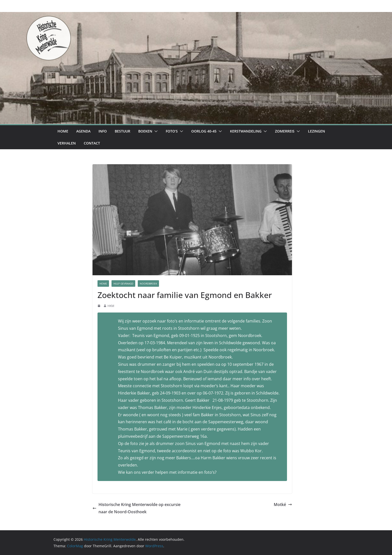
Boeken (145, 131)
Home (63, 131)
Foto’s (172, 131)
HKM (111, 306)
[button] (155, 131)
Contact (92, 143)
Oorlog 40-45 (204, 131)
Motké (283, 504)
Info (103, 131)
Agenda (83, 131)
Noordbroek (148, 283)
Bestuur (122, 131)
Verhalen (67, 143)
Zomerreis (285, 131)
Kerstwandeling (246, 131)
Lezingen (316, 131)
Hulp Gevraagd (123, 283)
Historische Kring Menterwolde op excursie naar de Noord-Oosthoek (136, 508)
